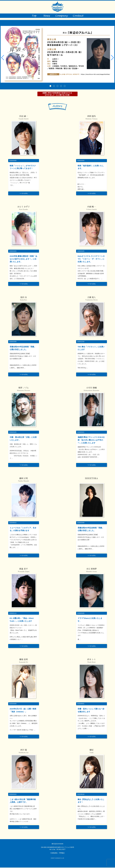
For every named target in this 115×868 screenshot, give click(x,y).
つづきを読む (24, 194)
